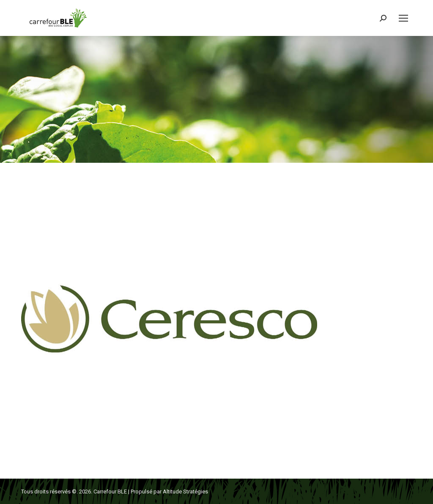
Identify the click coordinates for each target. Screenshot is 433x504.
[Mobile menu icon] (403, 18)
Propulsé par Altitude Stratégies (169, 492)
